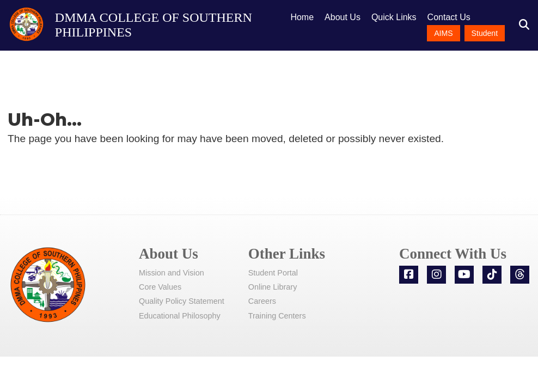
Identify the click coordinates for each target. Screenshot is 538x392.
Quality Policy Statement (182, 301)
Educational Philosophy (180, 316)
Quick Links (394, 17)
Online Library (273, 287)
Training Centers (277, 316)
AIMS (443, 33)
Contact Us (449, 17)
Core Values (160, 287)
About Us (343, 17)
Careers (262, 301)
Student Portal (273, 273)
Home (302, 17)
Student (485, 33)
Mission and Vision (172, 273)
